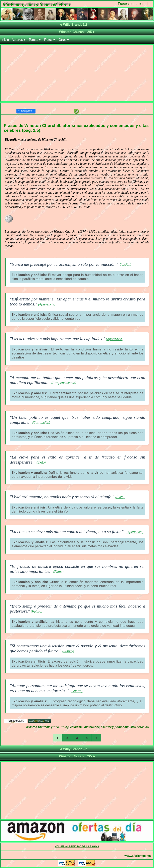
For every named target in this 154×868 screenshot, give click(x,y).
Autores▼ (19, 40)
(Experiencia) (134, 532)
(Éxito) (41, 462)
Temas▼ (35, 40)
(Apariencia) (47, 304)
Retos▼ (50, 40)
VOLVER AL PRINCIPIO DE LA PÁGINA (77, 847)
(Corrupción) (41, 423)
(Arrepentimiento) (64, 383)
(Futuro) (37, 611)
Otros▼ (64, 40)
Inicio (5, 40)
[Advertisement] (77, 73)
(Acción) (125, 265)
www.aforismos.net (138, 856)
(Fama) (59, 572)
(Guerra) (76, 691)
